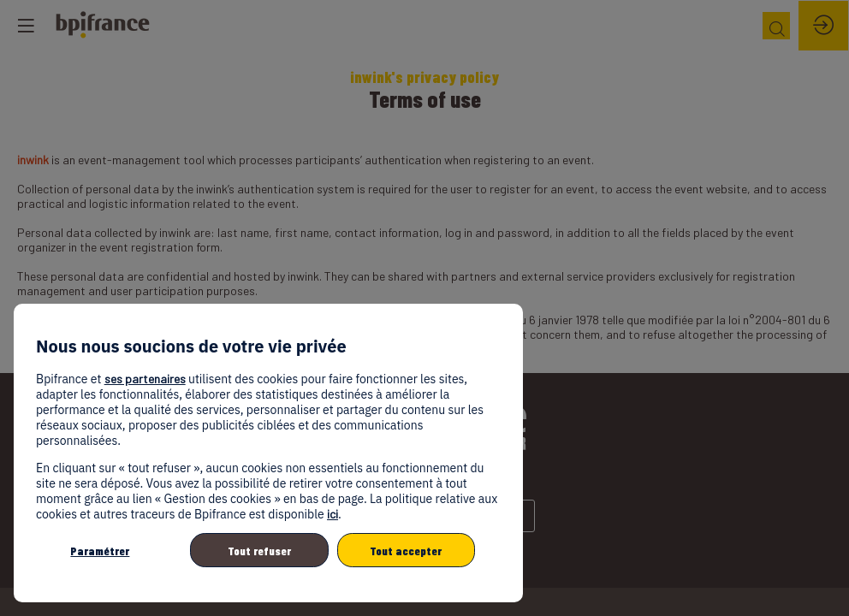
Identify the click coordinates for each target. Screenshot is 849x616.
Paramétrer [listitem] (100, 551)
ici (332, 514)
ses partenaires (145, 379)
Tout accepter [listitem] (406, 551)
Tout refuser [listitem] (259, 551)
